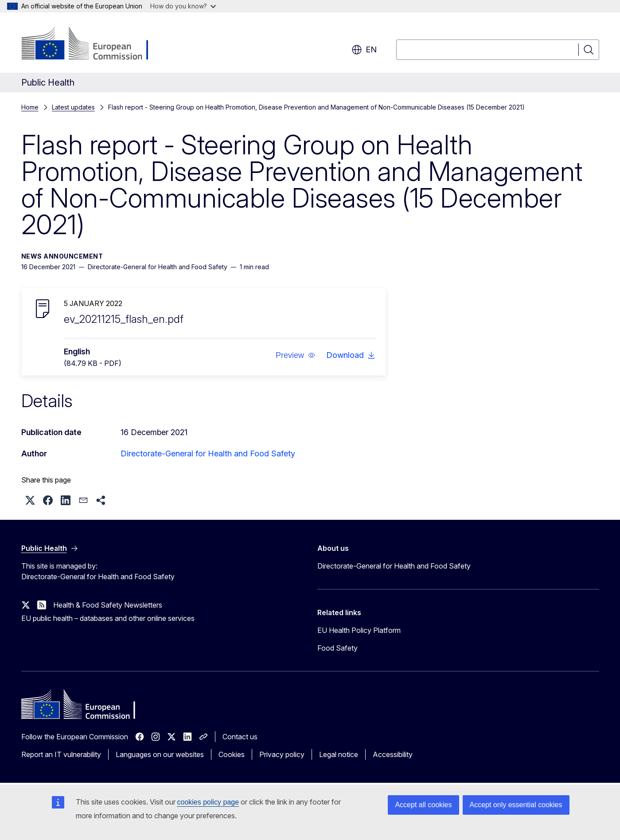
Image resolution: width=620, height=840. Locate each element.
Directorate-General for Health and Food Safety (208, 453)
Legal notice (339, 754)
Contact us (240, 737)
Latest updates (73, 107)
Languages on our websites (160, 754)
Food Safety (337, 648)
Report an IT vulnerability (61, 754)
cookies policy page (208, 802)
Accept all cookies (423, 805)
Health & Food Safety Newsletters (108, 605)
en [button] (364, 50)
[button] (295, 355)
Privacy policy (282, 754)
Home (30, 107)
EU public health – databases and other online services (108, 618)
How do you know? (183, 6)
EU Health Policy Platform (359, 630)
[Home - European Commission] (93, 44)
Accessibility (393, 754)
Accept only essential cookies (516, 805)
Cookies (232, 754)
